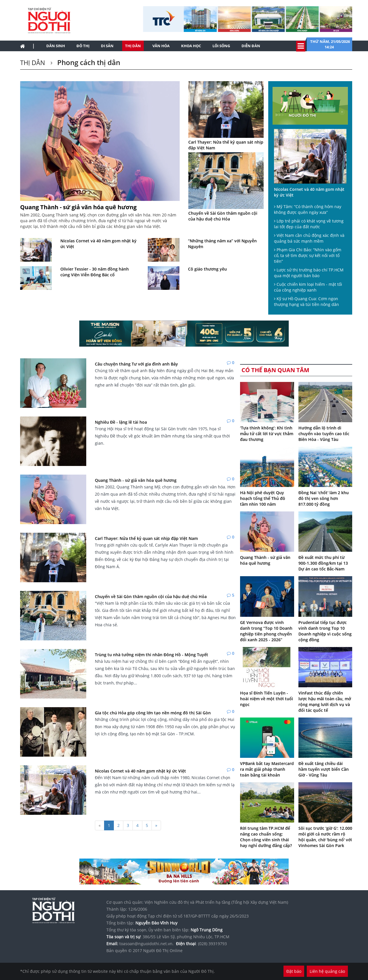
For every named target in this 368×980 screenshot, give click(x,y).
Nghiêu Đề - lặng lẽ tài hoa (121, 422)
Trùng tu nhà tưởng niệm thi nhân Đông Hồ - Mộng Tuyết (152, 655)
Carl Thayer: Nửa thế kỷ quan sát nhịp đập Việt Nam (226, 145)
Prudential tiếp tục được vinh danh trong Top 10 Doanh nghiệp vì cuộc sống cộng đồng (325, 631)
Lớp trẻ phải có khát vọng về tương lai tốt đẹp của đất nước (309, 224)
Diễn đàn (251, 46)
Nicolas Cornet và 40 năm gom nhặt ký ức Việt (98, 244)
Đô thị (83, 46)
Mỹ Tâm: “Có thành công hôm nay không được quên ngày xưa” (308, 209)
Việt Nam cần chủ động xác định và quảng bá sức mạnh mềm (309, 238)
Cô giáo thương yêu (207, 269)
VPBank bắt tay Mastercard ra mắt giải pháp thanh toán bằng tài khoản (267, 769)
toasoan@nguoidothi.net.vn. (146, 944)
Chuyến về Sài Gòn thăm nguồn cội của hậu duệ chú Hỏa (223, 216)
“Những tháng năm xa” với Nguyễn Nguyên (222, 244)
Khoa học (191, 46)
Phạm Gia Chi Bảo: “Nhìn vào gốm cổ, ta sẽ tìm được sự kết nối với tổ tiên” (308, 255)
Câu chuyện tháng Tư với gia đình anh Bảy (136, 364)
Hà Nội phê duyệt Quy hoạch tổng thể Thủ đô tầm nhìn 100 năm (263, 498)
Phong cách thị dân (88, 62)
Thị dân (133, 46)
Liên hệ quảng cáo (327, 971)
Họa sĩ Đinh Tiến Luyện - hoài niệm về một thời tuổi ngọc (267, 699)
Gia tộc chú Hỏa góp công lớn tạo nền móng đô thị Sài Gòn (153, 713)
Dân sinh (56, 46)
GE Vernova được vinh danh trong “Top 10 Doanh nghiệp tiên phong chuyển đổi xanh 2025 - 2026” (266, 631)
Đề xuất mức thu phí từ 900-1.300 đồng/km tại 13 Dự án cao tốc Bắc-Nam (323, 563)
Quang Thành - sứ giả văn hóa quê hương (78, 207)
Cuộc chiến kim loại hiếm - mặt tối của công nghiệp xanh (308, 287)
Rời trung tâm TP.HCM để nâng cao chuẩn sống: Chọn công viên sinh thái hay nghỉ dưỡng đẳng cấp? (266, 837)
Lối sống (221, 46)
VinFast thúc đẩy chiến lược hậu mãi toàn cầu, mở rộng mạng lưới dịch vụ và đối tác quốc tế (325, 702)
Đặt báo (294, 971)
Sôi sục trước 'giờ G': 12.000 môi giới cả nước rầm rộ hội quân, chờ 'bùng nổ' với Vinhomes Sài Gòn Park (325, 837)
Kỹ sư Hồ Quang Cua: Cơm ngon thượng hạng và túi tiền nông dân (306, 301)
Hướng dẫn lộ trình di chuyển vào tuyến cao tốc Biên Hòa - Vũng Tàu (324, 434)
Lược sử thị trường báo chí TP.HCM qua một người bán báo (309, 273)
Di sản (107, 46)
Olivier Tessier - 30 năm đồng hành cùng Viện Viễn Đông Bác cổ (95, 272)
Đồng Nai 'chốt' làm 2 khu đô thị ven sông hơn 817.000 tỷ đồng (324, 498)
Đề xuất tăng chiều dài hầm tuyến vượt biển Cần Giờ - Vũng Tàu (324, 769)
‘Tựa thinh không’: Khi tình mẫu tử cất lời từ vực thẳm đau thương (267, 434)
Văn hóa (161, 46)
